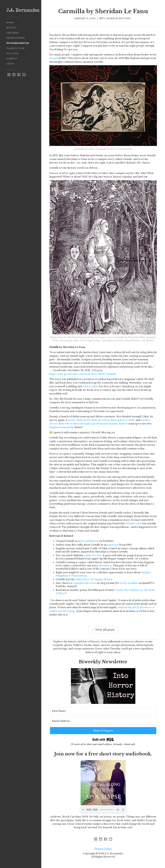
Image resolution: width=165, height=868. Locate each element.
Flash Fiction (16, 48)
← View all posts (103, 630)
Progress (13, 33)
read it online (91, 386)
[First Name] (103, 711)
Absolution (105, 566)
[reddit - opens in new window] (14, 75)
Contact (12, 59)
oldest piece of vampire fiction (94, 579)
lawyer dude (75, 420)
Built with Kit (103, 739)
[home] (21, 11)
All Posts (13, 54)
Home (10, 23)
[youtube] (24, 75)
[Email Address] (103, 721)
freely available (129, 583)
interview (113, 545)
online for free (93, 555)
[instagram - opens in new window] (9, 75)
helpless (54, 427)
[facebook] (19, 75)
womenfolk (66, 427)
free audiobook (89, 541)
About (10, 64)
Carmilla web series (85, 583)
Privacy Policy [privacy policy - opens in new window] (103, 849)
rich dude (91, 420)
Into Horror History (18, 43)
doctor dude (127, 420)
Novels (11, 28)
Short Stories (16, 38)
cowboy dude (108, 420)
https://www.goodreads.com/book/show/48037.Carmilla (83, 374)
